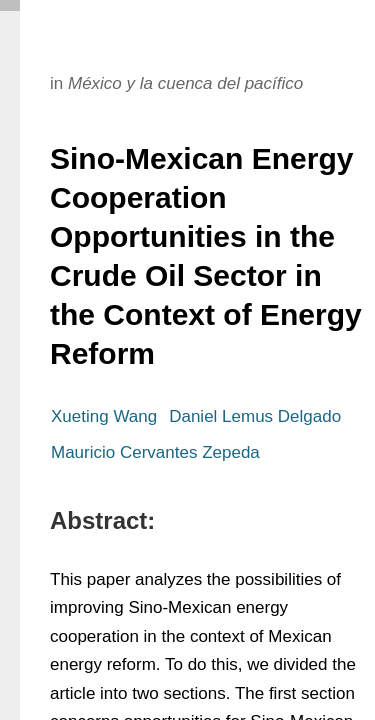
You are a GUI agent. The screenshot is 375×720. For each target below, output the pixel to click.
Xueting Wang (104, 416)
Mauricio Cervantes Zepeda (155, 452)
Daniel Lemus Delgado (255, 416)
